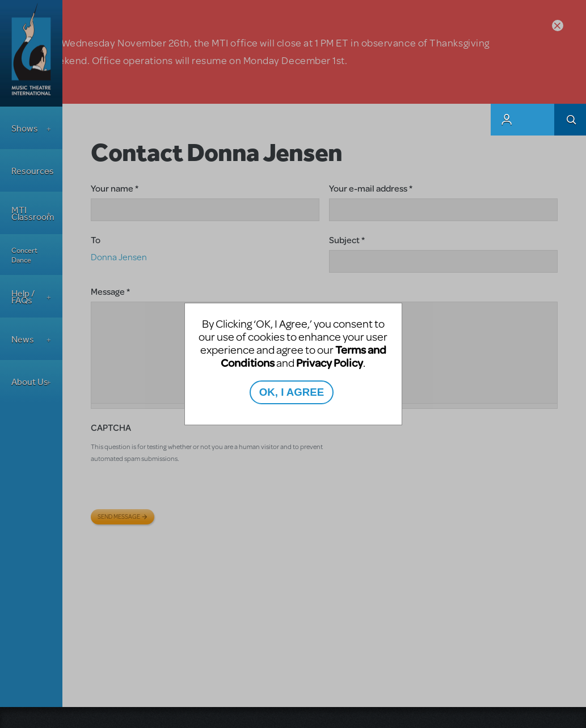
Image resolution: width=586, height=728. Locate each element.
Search (570, 120)
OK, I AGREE (292, 392)
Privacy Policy (330, 363)
